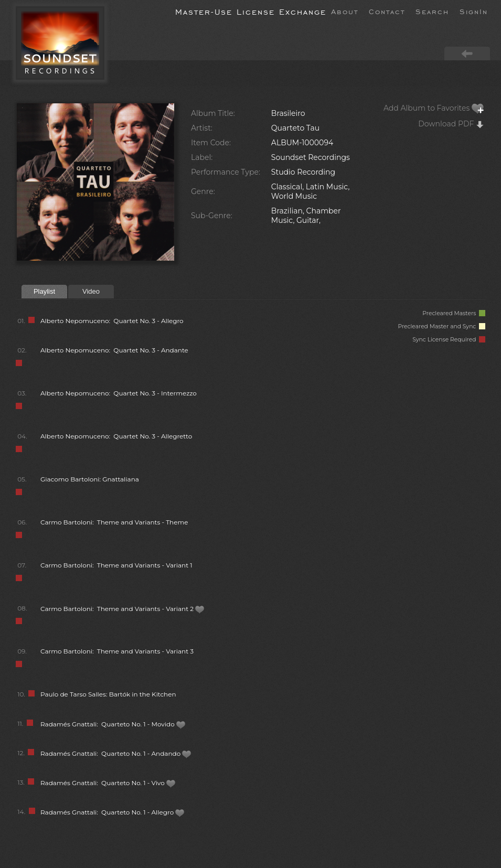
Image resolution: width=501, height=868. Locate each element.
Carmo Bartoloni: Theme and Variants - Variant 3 (117, 651)
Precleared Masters (454, 313)
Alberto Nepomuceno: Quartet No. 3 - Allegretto (116, 436)
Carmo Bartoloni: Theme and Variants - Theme (114, 522)
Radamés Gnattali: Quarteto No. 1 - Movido (113, 724)
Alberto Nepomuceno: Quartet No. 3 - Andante (114, 350)
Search (432, 11)
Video (91, 291)
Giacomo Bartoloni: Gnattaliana (90, 479)
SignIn (474, 11)
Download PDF (451, 124)
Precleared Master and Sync (441, 326)
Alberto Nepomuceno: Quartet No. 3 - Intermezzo (119, 393)
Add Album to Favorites (434, 108)
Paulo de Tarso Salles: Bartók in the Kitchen (108, 694)
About (345, 11)
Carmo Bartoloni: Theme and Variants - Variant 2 (122, 609)
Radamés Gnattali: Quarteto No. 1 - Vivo (108, 783)
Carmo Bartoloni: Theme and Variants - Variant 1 (116, 565)
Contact (387, 11)
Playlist (44, 291)
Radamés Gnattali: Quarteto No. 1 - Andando (116, 753)
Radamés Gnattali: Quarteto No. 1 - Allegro (113, 812)
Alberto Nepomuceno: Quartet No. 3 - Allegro (112, 321)
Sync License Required (449, 340)
